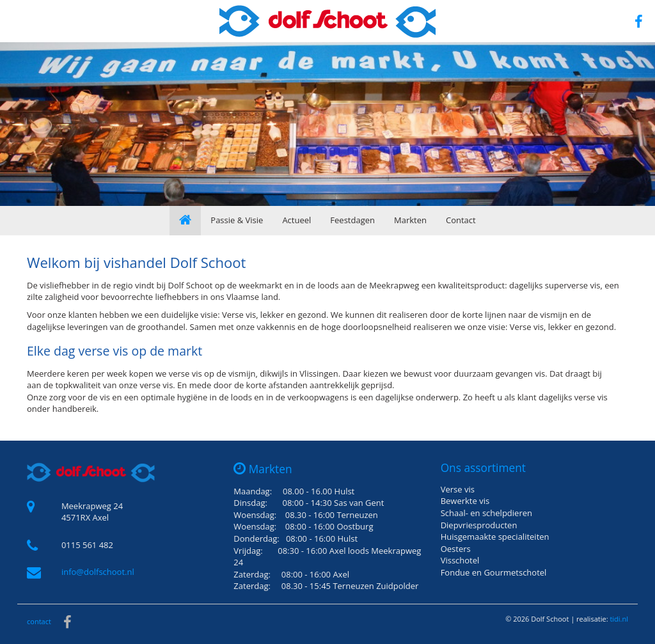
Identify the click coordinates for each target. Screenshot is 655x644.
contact (39, 621)
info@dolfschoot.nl (98, 572)
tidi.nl (619, 619)
